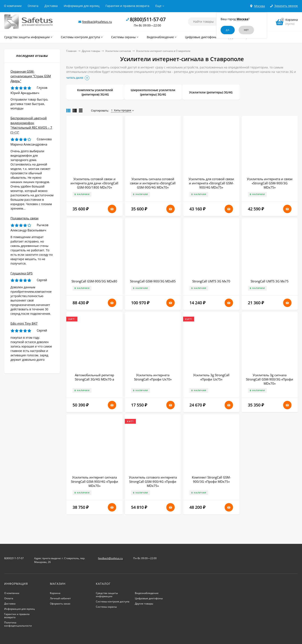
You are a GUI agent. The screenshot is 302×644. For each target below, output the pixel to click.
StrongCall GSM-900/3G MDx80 (94, 281)
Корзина (55, 593)
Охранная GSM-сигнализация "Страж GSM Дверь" (31, 76)
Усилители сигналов (118, 51)
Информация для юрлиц (82, 6)
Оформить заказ (60, 604)
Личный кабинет (60, 598)
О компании (13, 6)
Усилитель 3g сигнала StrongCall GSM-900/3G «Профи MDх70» (270, 379)
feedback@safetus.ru (97, 22)
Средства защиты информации (107, 595)
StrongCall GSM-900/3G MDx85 (153, 281)
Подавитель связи (25, 218)
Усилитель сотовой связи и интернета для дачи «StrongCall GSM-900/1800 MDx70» (94, 183)
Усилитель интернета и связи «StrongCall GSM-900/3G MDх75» (270, 183)
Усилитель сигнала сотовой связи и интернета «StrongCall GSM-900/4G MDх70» (153, 183)
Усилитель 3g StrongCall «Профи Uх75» (211, 377)
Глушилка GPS (21, 273)
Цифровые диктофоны (149, 598)
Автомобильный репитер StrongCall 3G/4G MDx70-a (94, 377)
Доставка (51, 6)
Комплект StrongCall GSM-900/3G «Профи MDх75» (211, 479)
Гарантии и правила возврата (127, 6)
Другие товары (91, 51)
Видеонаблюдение (147, 593)
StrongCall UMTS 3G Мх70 (211, 281)
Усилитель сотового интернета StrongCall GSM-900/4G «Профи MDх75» (153, 481)
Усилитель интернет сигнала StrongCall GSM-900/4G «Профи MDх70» (94, 481)
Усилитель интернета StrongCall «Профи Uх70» (153, 377)
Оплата (33, 6)
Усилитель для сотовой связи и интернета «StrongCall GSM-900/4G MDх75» (211, 183)
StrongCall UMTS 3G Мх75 (270, 281)
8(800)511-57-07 (148, 19)
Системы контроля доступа (113, 601)
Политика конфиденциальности (18, 624)
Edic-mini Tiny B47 (24, 323)
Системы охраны (106, 607)
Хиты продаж (121, 110)
